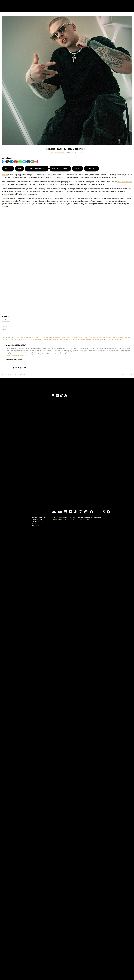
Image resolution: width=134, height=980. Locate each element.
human (7, 339)
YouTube (95, 339)
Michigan (27, 339)
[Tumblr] (28, 162)
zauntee (100, 339)
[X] (8, 162)
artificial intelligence (68, 337)
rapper (54, 339)
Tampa (78, 339)
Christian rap (93, 337)
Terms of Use (71, 519)
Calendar (55, 519)
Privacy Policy (79, 519)
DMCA (64, 519)
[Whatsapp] (20, 162)
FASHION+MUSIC (60, 153)
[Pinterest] (16, 162)
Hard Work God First (60, 169)
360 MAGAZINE (118, 339)
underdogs (88, 339)
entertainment (111, 337)
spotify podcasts (71, 339)
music (32, 339)
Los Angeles (21, 339)
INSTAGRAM (13, 339)
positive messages (47, 339)
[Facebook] (4, 162)
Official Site (91, 169)
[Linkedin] (12, 162)
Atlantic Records (79, 337)
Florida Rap (119, 337)
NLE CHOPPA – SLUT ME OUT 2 (14, 375)
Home (51, 153)
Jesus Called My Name (37, 169)
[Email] (32, 162)
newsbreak (38, 339)
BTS (19, 169)
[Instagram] (36, 162)
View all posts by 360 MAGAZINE (16, 356)
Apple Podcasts (57, 337)
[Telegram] (24, 162)
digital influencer (102, 337)
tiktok (82, 339)
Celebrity (87, 337)
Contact (86, 519)
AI (45, 337)
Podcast (8, 169)
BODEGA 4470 (126, 375)
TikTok (78, 169)
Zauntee (5, 175)
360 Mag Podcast (38, 337)
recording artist (61, 339)
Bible (60, 519)
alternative (49, 337)
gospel (125, 337)
